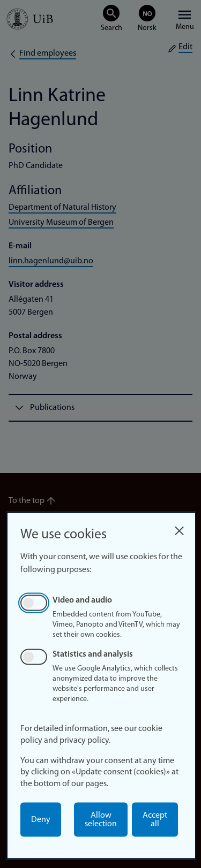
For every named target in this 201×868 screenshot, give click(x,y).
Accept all (155, 820)
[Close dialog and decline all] (179, 528)
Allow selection (101, 820)
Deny (41, 820)
